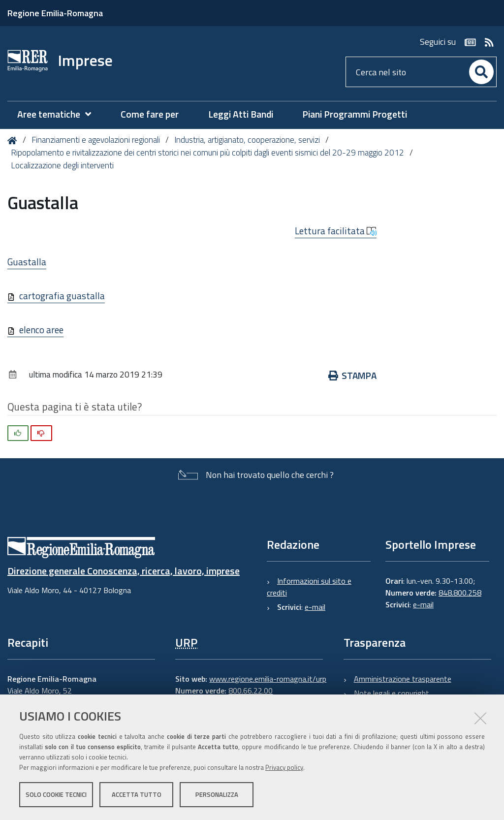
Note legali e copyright (392, 693)
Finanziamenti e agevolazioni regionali (96, 140)
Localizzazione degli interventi (62, 165)
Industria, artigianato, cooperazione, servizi (247, 140)
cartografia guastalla (62, 296)
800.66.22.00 (251, 691)
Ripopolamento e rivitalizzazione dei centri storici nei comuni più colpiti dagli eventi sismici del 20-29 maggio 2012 (207, 153)
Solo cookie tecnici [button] (56, 794)
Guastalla (27, 262)
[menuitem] (59, 114)
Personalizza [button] (217, 794)
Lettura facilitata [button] (336, 231)
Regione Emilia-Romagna (55, 13)
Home (14, 141)
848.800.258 (460, 593)
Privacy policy (284, 767)
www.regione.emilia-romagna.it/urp (268, 679)
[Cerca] (481, 72)
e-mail (315, 607)
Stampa (353, 375)
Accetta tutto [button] (137, 794)
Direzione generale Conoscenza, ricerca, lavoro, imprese (124, 571)
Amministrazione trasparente (403, 679)
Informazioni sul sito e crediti (309, 587)
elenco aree (41, 330)
